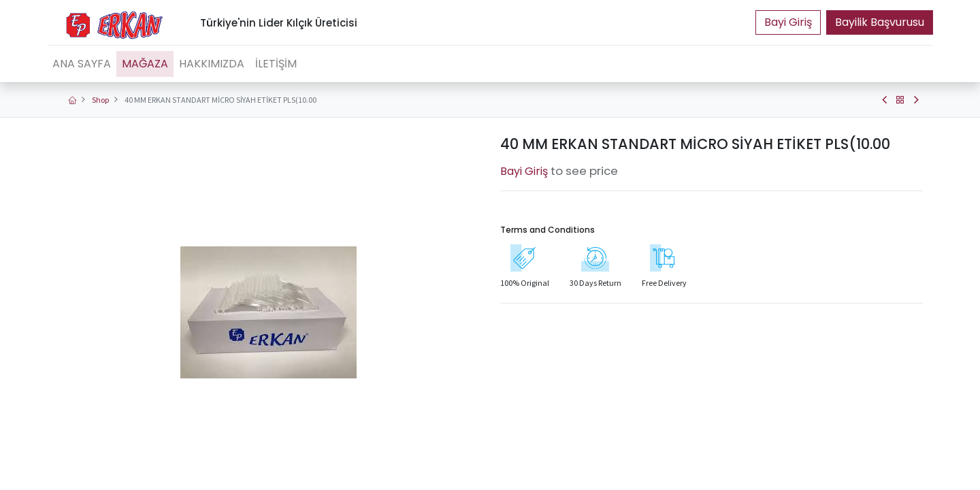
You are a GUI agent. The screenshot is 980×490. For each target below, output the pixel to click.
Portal (788, 22)
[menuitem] (82, 64)
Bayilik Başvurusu (880, 22)
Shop (100, 100)
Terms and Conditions (548, 230)
